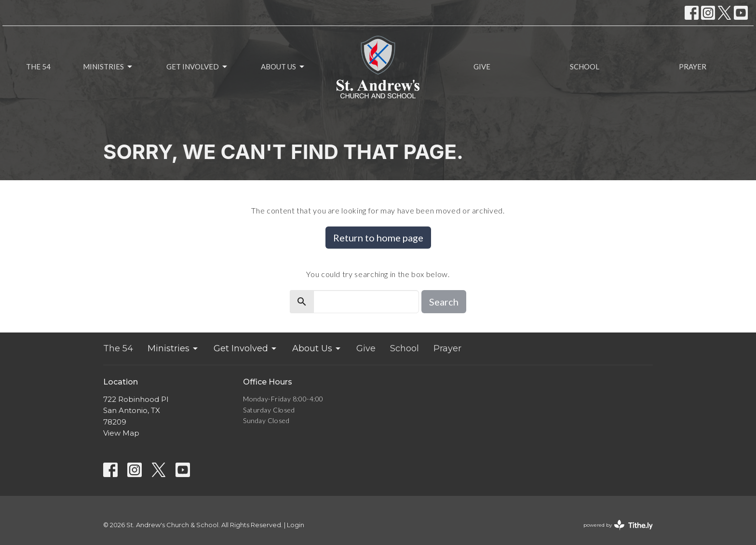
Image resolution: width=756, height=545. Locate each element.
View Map (121, 433)
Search (444, 302)
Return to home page (378, 238)
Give (482, 66)
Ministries (108, 67)
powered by (618, 525)
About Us (283, 67)
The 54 (38, 66)
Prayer (693, 66)
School (585, 66)
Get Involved (197, 67)
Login (296, 525)
